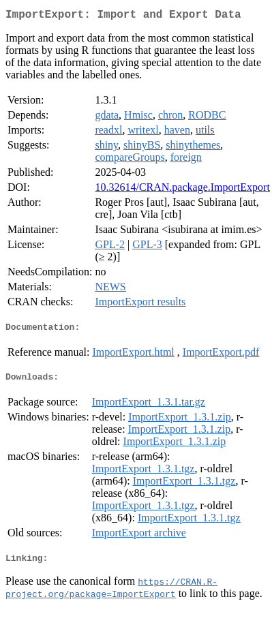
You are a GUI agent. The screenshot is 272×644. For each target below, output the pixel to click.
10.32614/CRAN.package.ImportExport (182, 190)
